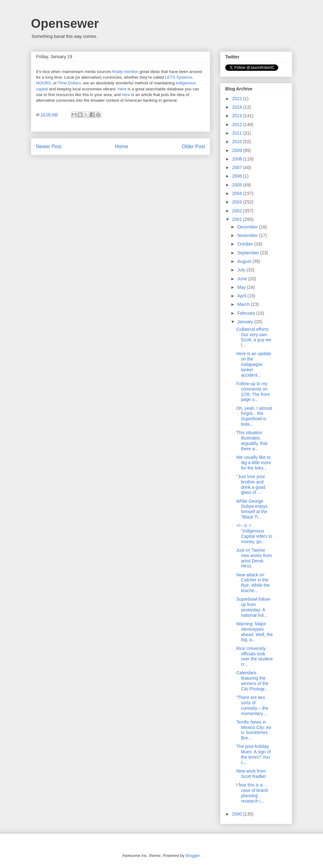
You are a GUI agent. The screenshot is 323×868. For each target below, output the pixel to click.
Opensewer (65, 23)
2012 (238, 124)
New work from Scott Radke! (251, 774)
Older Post (193, 146)
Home (122, 146)
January (246, 322)
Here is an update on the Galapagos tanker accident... (254, 364)
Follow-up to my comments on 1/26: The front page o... (253, 392)
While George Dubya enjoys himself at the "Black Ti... (252, 509)
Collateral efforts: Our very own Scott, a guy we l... (254, 337)
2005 (238, 185)
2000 (238, 814)
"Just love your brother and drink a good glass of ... (251, 484)
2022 (238, 99)
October (246, 244)
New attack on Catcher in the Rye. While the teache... (253, 583)
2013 (238, 116)
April (242, 296)
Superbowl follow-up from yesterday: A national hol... (254, 607)
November (248, 235)
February (247, 313)
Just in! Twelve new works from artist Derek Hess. (254, 558)
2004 (238, 193)
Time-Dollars (69, 83)
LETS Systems (179, 77)
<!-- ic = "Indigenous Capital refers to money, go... (254, 533)
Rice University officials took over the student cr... (254, 656)
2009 (238, 150)
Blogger (192, 856)
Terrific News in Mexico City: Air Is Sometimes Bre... (254, 730)
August (245, 261)
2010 (238, 142)
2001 (238, 219)
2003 (238, 202)
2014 (238, 107)
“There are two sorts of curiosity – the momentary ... (252, 705)
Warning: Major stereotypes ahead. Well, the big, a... (255, 632)
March (244, 304)
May (242, 287)
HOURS (43, 83)
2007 (238, 167)
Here (122, 89)
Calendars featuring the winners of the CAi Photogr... (252, 681)
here (126, 95)
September (249, 253)
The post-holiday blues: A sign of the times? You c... (253, 754)
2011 (238, 133)
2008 (238, 159)
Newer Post (49, 146)
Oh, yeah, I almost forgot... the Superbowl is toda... (254, 416)
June (243, 279)
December (248, 227)
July (242, 270)
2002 (238, 211)
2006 (238, 176)
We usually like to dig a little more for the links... (254, 463)
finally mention (125, 72)
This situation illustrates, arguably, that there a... (252, 440)
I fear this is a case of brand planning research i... (252, 793)
